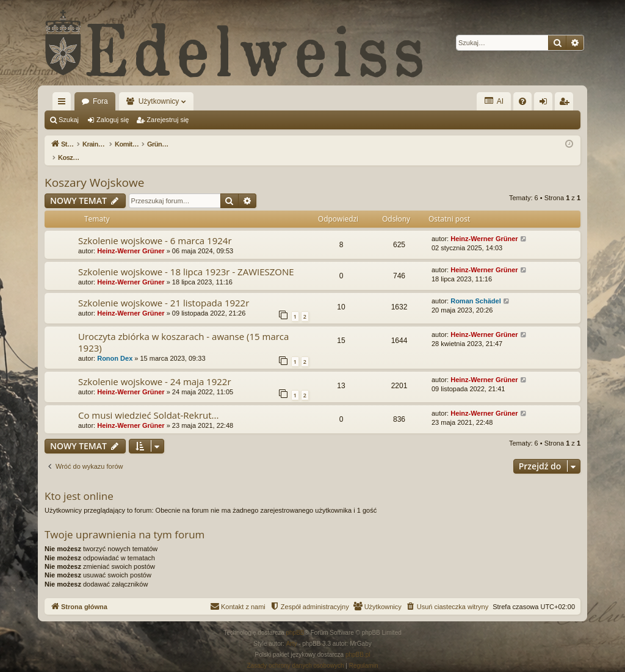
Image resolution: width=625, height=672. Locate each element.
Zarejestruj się (168, 120)
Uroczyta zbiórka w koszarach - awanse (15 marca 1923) (183, 329)
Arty (292, 631)
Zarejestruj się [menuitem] (566, 104)
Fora (100, 101)
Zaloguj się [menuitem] (546, 104)
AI (494, 101)
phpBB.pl (358, 642)
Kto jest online (79, 483)
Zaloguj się (113, 120)
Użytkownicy (159, 101)
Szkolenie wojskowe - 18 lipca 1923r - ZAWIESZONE (186, 259)
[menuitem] (522, 101)
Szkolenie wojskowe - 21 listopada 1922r (164, 290)
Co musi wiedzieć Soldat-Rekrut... (148, 402)
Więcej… (64, 104)
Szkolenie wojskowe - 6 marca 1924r (155, 228)
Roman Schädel (476, 288)
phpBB (295, 620)
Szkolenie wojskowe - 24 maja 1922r (155, 369)
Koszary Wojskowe (94, 170)
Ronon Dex (115, 345)
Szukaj (69, 120)
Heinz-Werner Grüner (131, 238)
